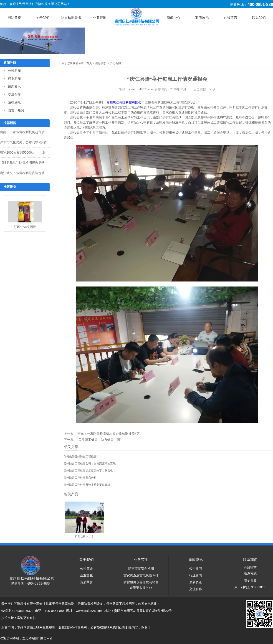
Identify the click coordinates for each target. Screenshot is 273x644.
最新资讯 (14, 86)
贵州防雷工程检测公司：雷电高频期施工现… (91, 464)
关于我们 (43, 18)
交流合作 (14, 94)
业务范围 (100, 18)
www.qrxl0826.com (141, 89)
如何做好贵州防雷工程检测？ (81, 456)
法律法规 (14, 102)
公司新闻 (14, 71)
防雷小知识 (16, 110)
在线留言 (230, 18)
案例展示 (202, 18)
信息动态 (101, 63)
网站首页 (14, 18)
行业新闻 (14, 79)
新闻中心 (174, 18)
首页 (89, 63)
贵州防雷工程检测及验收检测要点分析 (87, 485)
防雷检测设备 (71, 18)
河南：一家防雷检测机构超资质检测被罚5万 (108, 434)
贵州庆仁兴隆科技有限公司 (126, 102)
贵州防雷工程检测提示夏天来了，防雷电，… (91, 471)
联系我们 (259, 18)
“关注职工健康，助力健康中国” (99, 440)
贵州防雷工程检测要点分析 (80, 478)
